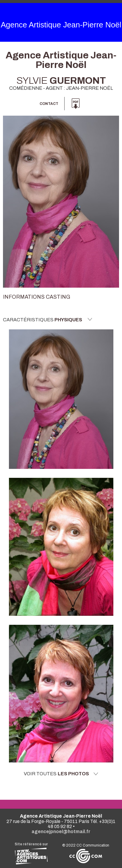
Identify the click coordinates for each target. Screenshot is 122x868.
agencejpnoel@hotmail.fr (61, 831)
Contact (49, 104)
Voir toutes (61, 774)
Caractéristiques (48, 320)
